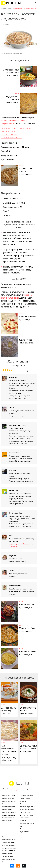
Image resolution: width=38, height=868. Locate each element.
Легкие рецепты (26, 804)
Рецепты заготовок (9, 804)
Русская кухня (8, 837)
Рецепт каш (6, 128)
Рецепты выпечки (9, 796)
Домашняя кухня (8, 842)
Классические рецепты (25, 819)
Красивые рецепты (27, 809)
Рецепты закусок (9, 807)
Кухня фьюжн (7, 854)
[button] (35, 3)
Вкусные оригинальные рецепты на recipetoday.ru (19, 783)
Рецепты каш (7, 809)
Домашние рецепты (27, 807)
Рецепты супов (8, 821)
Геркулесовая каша (10, 134)
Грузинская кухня (9, 859)
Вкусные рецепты (27, 815)
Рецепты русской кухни (11, 137)
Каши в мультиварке (10, 131)
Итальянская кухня (9, 845)
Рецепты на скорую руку (27, 825)
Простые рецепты (27, 812)
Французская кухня (9, 851)
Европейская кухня (9, 840)
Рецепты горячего (9, 798)
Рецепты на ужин (27, 796)
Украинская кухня (9, 856)
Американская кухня (10, 848)
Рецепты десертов (9, 801)
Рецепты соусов (8, 818)
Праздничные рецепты (25, 800)
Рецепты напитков (9, 812)
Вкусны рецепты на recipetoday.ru (11, 3)
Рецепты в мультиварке (23, 128)
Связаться (19, 791)
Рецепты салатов (9, 815)
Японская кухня (8, 862)
